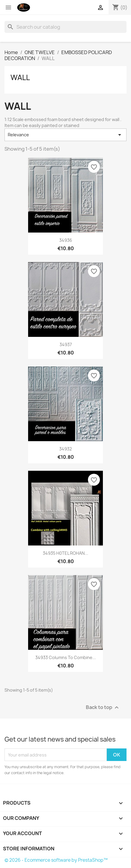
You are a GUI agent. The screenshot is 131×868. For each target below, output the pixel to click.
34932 (65, 449)
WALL (20, 77)
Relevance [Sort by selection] (65, 135)
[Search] (65, 27)
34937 (66, 344)
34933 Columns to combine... (66, 657)
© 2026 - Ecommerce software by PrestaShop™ (56, 860)
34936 (66, 240)
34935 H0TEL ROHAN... (65, 553)
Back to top (103, 708)
